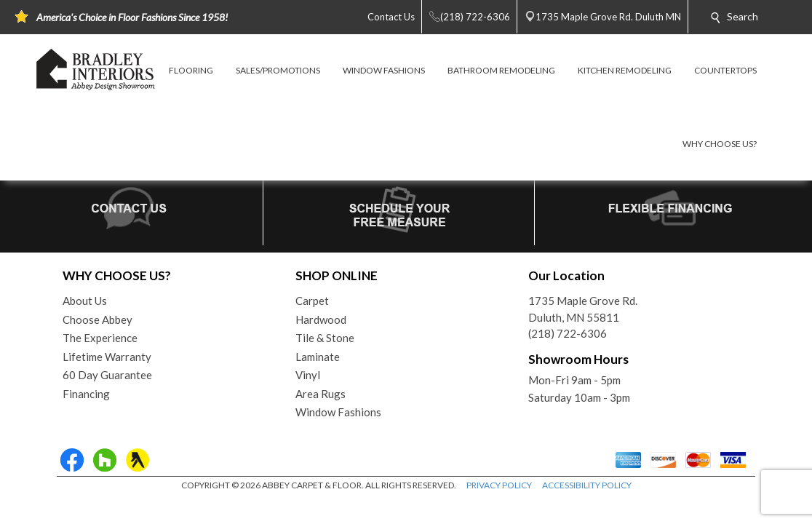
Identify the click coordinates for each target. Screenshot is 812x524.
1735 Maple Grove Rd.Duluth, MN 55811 (583, 309)
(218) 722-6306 (568, 333)
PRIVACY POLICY (499, 485)
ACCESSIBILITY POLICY (587, 485)
